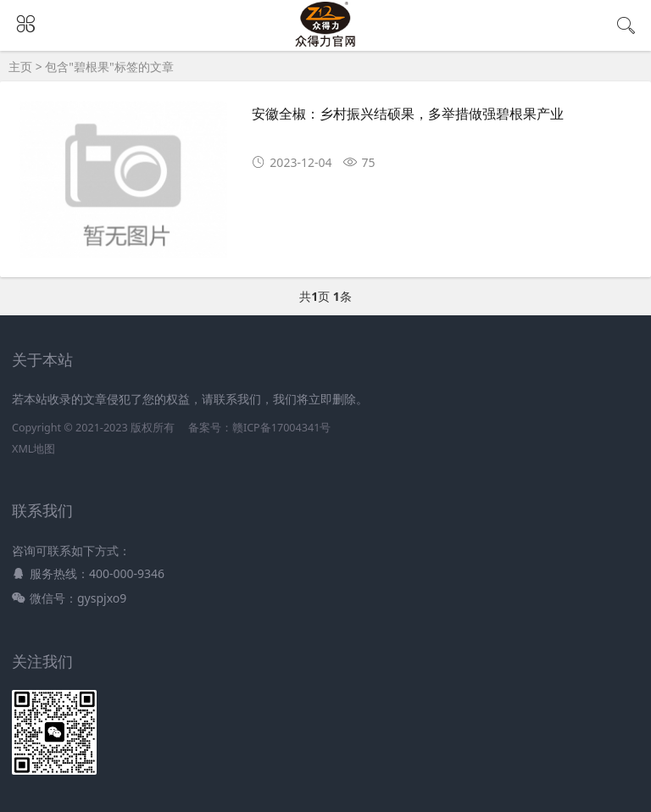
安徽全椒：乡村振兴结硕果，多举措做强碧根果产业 (408, 114)
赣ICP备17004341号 (281, 428)
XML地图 (33, 449)
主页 (20, 67)
